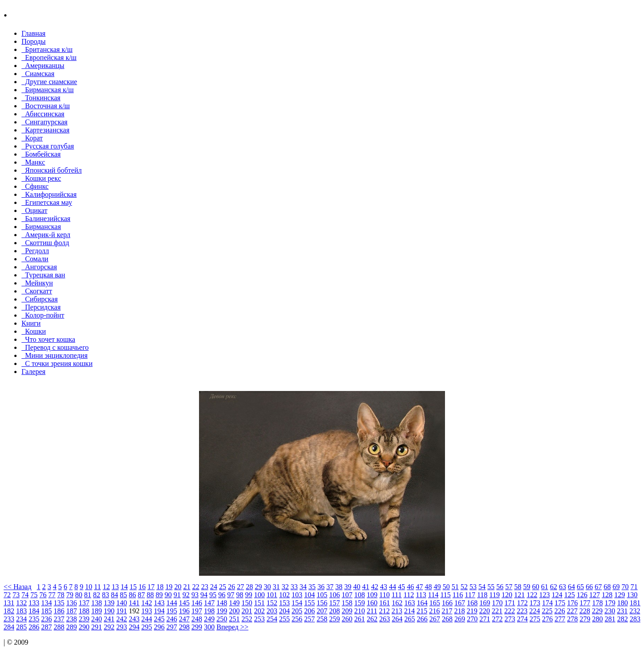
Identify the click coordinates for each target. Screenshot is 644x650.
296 (159, 627)
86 (132, 595)
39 (348, 587)
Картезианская (45, 130)
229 (597, 611)
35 (312, 587)
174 (547, 603)
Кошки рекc (41, 178)
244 (147, 619)
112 (409, 595)
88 (150, 595)
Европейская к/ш (49, 57)
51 (455, 587)
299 (197, 627)
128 (607, 595)
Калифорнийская (49, 194)
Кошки (34, 331)
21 (187, 587)
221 (497, 611)
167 (460, 603)
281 (610, 619)
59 (527, 587)
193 (147, 611)
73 (16, 595)
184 (34, 611)
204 (284, 611)
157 (335, 603)
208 (335, 611)
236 (47, 619)
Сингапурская (44, 122)
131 (9, 603)
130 (632, 595)
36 (321, 587)
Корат (32, 138)
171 (510, 603)
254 (272, 619)
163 (410, 603)
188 (84, 611)
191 (122, 611)
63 (563, 587)
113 (421, 595)
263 (385, 619)
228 (585, 611)
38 (339, 587)
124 (557, 595)
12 (106, 587)
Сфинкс (35, 186)
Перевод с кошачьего (55, 347)
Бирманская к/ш (48, 90)
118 (482, 595)
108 (360, 595)
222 (509, 611)
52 (464, 587)
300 (209, 627)
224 (534, 611)
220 (484, 611)
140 (122, 603)
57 (509, 587)
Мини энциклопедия (55, 355)
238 (72, 619)
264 (397, 619)
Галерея (34, 372)
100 (259, 595)
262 (372, 619)
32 (285, 587)
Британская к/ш (47, 49)
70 (625, 587)
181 (635, 603)
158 (347, 603)
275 (535, 619)
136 (72, 603)
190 (109, 611)
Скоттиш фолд (45, 243)
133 (34, 603)
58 (518, 587)
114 (433, 595)
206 (309, 611)
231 (622, 611)
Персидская (41, 307)
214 (409, 611)
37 (330, 587)
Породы (34, 41)
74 (25, 595)
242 (122, 619)
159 (360, 603)
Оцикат (34, 210)
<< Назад (17, 587)
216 (434, 611)
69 (616, 587)
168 (472, 603)
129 (619, 595)
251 (234, 619)
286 (34, 627)
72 (7, 595)
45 (402, 587)
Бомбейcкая (41, 154)
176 (572, 603)
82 (97, 595)
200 (234, 611)
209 (347, 611)
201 (247, 611)
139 (109, 603)
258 (322, 619)
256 (297, 619)
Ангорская (39, 267)
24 (214, 587)
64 (572, 587)
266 (422, 619)
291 (97, 627)
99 (249, 595)
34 (303, 587)
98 (240, 595)
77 (52, 595)
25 (223, 587)
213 (397, 611)
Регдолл (35, 251)
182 (9, 611)
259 (335, 619)
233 (9, 619)
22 (196, 587)
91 (177, 595)
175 (560, 603)
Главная (34, 33)
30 (267, 587)
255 (284, 619)
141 (134, 603)
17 (151, 587)
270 (472, 619)
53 (473, 587)
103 (297, 595)
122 (532, 595)
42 (375, 587)
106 (335, 595)
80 (79, 595)
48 (428, 587)
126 (582, 595)
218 (459, 611)
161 (385, 603)
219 (472, 611)
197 (197, 611)
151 (259, 603)
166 (447, 603)
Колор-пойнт (43, 315)
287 (47, 627)
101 (272, 595)
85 (123, 595)
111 (396, 595)
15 (133, 587)
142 (147, 603)
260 (347, 619)
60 (536, 587)
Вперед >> (232, 627)
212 (384, 611)
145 (184, 603)
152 (272, 603)
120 (507, 595)
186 (59, 611)
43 (384, 587)
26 (232, 587)
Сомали (35, 259)
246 (172, 619)
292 (109, 627)
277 (560, 619)
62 (554, 587)
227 (572, 611)
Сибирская (40, 299)
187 (72, 611)
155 (309, 603)
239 (84, 619)
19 (169, 587)
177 (585, 603)
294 (134, 627)
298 (184, 627)
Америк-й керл (46, 235)
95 (213, 595)
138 (97, 603)
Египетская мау (47, 202)
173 (535, 603)
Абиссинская (43, 114)
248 (197, 619)
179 (610, 603)
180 (623, 603)
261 (360, 619)
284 (9, 627)
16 (142, 587)
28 (250, 587)
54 (482, 587)
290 (84, 627)
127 (594, 595)
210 (360, 611)
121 (519, 595)
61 (545, 587)
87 (141, 595)
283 (635, 619)
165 (435, 603)
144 (172, 603)
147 (209, 603)
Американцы (43, 66)
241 (109, 619)
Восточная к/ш (46, 106)
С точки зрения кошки (57, 363)
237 (59, 619)
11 (97, 587)
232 (635, 611)
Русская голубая (48, 146)
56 (500, 587)
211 (372, 611)
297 (172, 627)
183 (21, 611)
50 (446, 587)
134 (47, 603)
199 (222, 611)
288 (59, 627)
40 (357, 587)
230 (610, 611)
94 (204, 595)
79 (70, 595)
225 (547, 611)
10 (89, 587)
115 (445, 595)
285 (21, 627)
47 (419, 587)
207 (322, 611)
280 (597, 619)
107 (347, 595)
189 (97, 611)
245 (159, 619)
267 (435, 619)
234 (21, 619)
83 (106, 595)
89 (159, 595)
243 (134, 619)
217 (447, 611)
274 (522, 619)
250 (222, 619)
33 (294, 587)
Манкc (33, 162)
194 (159, 611)
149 (234, 603)
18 (160, 587)
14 (124, 587)
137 (84, 603)
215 (422, 611)
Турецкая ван (43, 275)
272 (497, 619)
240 (97, 619)
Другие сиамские (49, 82)
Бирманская (41, 227)
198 (209, 611)
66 (589, 587)
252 (247, 619)
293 (122, 627)
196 (184, 611)
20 (178, 587)
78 (61, 595)
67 (598, 587)
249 (209, 619)
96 (222, 595)
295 (147, 627)
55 (491, 587)
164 (422, 603)
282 (623, 619)
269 (460, 619)
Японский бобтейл (52, 170)
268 (447, 619)
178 (597, 603)
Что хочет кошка (48, 339)
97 (231, 595)
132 (21, 603)
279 (585, 619)
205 (297, 611)
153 (284, 603)
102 (284, 595)
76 (43, 595)
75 (34, 595)
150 (247, 603)
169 (485, 603)
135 (59, 603)
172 (522, 603)
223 (522, 611)
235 (34, 619)
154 (297, 603)
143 (159, 603)
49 (437, 587)
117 (470, 595)
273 (510, 619)
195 (172, 611)
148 (222, 603)
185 (47, 611)
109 (372, 595)
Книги (31, 323)
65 (580, 587)
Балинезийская (46, 219)
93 (195, 595)
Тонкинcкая (41, 98)
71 (634, 587)
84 (114, 595)
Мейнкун (37, 283)
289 (72, 627)
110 (384, 595)
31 (276, 587)
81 (88, 595)
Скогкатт (37, 291)
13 (115, 587)
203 (272, 611)
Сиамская (38, 74)
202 (259, 611)
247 (184, 619)
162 (397, 603)
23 (205, 587)
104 (309, 595)
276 (547, 619)
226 (559, 611)
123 (544, 595)
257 (309, 619)
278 (572, 619)
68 (607, 587)
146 (197, 603)
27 (241, 587)
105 (322, 595)
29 (258, 587)
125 (569, 595)
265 (410, 619)
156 (322, 603)
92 (186, 595)
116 (458, 595)
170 (497, 603)
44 (393, 587)
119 (494, 595)
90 (168, 595)
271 (485, 619)
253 (259, 619)
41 (366, 587)
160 (372, 603)
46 (411, 587)
